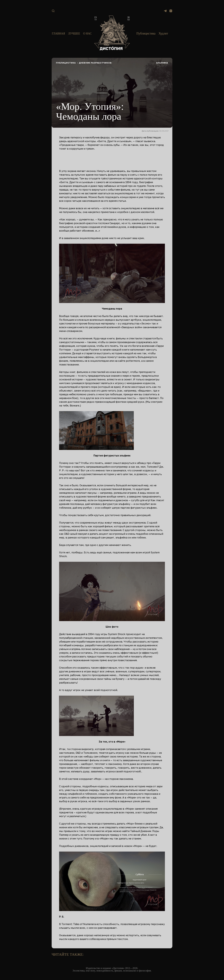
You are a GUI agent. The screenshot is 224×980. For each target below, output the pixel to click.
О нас (87, 34)
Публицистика (146, 33)
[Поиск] (53, 11)
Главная (58, 34)
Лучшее (74, 34)
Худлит (163, 33)
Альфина (162, 63)
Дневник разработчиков (95, 63)
